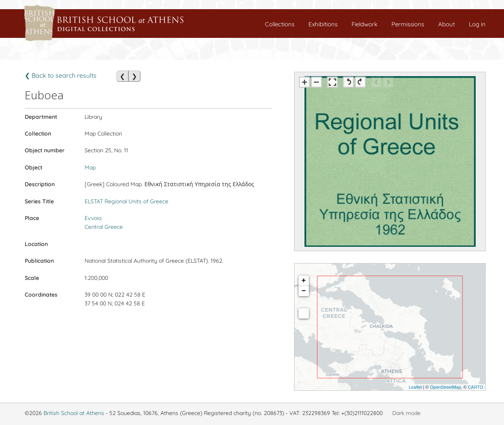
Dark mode (406, 413)
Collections (280, 24)
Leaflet (415, 387)
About (447, 24)
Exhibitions (323, 24)
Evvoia (93, 218)
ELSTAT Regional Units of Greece (126, 201)
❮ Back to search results (61, 75)
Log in (477, 24)
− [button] (304, 291)
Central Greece (104, 227)
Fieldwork (365, 24)
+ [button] (304, 281)
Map (90, 167)
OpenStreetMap (445, 387)
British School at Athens (74, 413)
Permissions (408, 24)
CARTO (475, 387)
